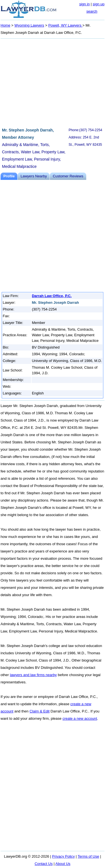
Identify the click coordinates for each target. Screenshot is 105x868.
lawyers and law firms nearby (33, 675)
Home (5, 25)
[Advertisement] (53, 82)
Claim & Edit (39, 711)
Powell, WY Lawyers (65, 25)
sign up (99, 4)
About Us (63, 864)
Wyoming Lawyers (29, 25)
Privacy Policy (63, 856)
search (92, 11)
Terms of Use (88, 856)
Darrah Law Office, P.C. (52, 296)
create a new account (80, 718)
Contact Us (44, 864)
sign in (85, 4)
